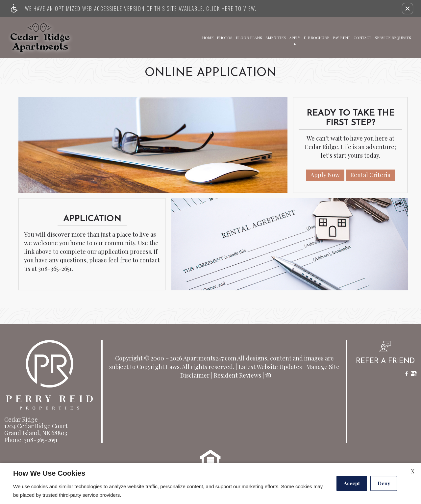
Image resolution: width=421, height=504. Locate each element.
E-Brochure (316, 37)
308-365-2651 (55, 269)
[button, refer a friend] (385, 355)
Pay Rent (341, 37)
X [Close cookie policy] (413, 471)
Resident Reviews (237, 376)
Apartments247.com (210, 358)
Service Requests (393, 37)
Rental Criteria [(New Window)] (370, 175)
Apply (295, 37)
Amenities (276, 37)
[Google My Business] (414, 374)
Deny (384, 483)
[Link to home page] (40, 38)
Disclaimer (195, 376)
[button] (408, 9)
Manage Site (323, 367)
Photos (225, 37)
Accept (352, 483)
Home (208, 37)
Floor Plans (249, 37)
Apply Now (325, 175)
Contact (362, 37)
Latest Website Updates (270, 367)
